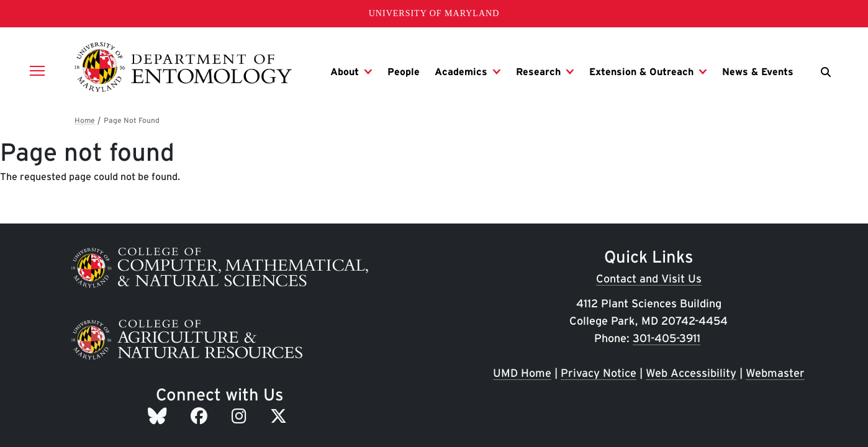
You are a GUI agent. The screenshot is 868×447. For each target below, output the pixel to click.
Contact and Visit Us (649, 278)
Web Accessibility (691, 373)
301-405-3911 (667, 338)
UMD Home (522, 373)
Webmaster (775, 373)
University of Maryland (434, 13)
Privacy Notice (599, 373)
